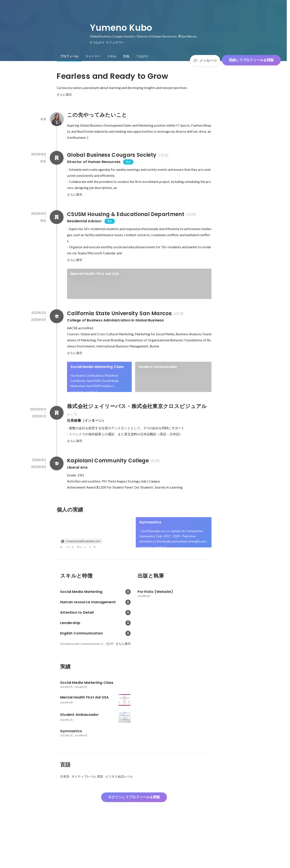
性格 (126, 56)
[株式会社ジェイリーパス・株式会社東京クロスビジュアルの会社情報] (57, 442)
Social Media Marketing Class (97, 382)
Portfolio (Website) (78, 578)
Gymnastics (150, 552)
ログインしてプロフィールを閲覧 (134, 841)
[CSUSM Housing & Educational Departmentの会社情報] (57, 217)
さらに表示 (64, 95)
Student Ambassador (158, 382)
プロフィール (69, 56)
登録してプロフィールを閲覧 (251, 60)
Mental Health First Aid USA (95, 274)
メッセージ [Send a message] (205, 61)
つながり (142, 56)
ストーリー (93, 56)
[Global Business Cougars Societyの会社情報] (57, 158)
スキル (112, 56)
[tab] (69, 56)
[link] (139, 289)
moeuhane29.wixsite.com (82, 571)
